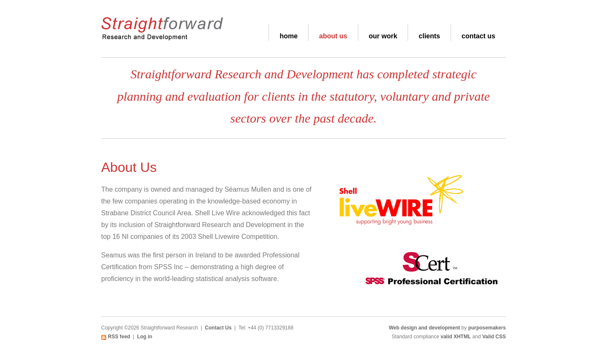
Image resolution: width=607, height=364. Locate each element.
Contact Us (478, 36)
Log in (145, 337)
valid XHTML (456, 337)
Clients (429, 36)
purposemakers (487, 328)
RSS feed (119, 337)
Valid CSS (494, 337)
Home (289, 36)
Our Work (383, 36)
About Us (333, 36)
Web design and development (424, 328)
